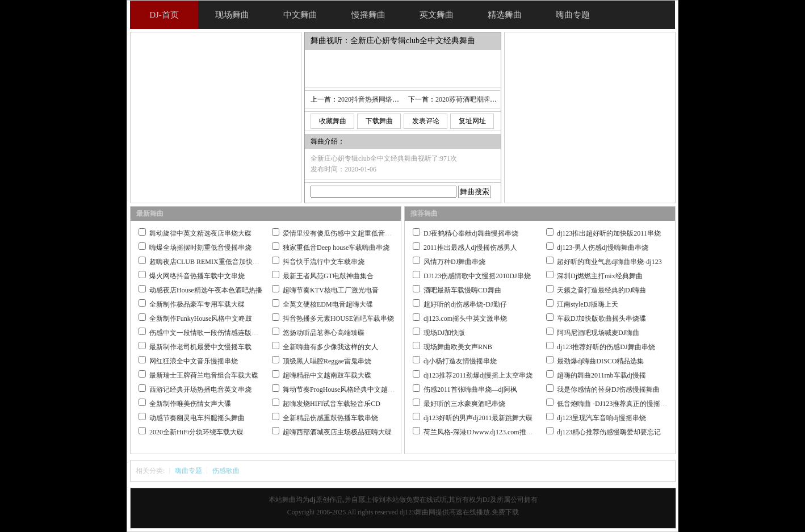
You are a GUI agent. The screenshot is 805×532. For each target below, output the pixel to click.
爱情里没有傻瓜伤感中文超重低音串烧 (341, 233)
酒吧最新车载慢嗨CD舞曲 (462, 290)
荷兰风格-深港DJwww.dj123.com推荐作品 (485, 432)
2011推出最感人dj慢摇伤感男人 (470, 248)
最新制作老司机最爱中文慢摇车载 (200, 347)
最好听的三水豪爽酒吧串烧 (464, 404)
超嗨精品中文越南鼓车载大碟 (327, 375)
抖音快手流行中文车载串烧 (324, 262)
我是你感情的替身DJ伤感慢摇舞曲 (608, 389)
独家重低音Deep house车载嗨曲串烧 (336, 248)
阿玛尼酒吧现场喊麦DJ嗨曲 (598, 333)
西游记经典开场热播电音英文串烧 (200, 389)
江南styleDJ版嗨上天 (588, 304)
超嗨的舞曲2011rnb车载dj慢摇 (601, 375)
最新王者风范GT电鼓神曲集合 (328, 276)
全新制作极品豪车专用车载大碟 (197, 304)
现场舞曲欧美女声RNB (458, 347)
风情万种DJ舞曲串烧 (454, 262)
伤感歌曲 (226, 471)
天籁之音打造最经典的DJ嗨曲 (601, 290)
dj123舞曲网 (418, 512)
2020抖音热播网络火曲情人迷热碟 (389, 99)
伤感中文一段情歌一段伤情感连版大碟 (207, 333)
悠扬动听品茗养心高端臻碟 (324, 333)
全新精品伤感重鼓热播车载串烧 (330, 418)
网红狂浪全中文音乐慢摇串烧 (194, 361)
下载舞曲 (379, 121)
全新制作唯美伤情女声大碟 (190, 404)
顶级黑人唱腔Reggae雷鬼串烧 (327, 361)
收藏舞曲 (333, 121)
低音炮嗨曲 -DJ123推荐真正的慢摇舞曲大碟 (622, 404)
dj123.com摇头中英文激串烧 (465, 319)
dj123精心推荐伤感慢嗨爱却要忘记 (609, 432)
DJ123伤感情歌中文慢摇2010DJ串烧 (477, 276)
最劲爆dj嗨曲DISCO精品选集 (600, 361)
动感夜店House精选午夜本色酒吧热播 (206, 290)
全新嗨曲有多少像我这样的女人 (330, 347)
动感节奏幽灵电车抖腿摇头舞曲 (197, 418)
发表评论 (426, 121)
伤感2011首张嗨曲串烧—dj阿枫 (470, 389)
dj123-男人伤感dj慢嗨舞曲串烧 (603, 248)
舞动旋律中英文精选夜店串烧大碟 (200, 233)
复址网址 (472, 121)
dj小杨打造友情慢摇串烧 (460, 361)
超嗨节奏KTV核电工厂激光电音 (331, 290)
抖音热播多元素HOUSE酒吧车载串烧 (338, 319)
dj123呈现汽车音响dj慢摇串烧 (601, 418)
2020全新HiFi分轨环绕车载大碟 (196, 432)
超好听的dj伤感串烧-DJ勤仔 (465, 304)
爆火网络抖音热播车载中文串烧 (197, 276)
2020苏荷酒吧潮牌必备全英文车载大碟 (493, 99)
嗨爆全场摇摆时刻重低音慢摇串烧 (200, 248)
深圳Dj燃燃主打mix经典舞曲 (600, 276)
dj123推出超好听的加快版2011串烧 (609, 233)
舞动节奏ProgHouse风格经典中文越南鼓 (342, 389)
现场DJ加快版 (444, 333)
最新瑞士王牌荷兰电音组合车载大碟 (204, 375)
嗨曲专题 (188, 471)
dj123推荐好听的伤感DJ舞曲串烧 (606, 347)
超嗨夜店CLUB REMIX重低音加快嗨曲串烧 (215, 262)
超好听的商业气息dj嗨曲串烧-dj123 (609, 262)
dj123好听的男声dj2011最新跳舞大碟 (478, 418)
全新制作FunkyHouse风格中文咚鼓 (201, 319)
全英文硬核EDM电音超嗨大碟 (328, 304)
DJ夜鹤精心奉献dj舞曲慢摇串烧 (471, 233)
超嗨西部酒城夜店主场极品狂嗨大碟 (337, 432)
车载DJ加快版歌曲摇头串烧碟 (601, 319)
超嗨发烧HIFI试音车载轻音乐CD (332, 404)
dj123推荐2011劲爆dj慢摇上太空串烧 (478, 375)
